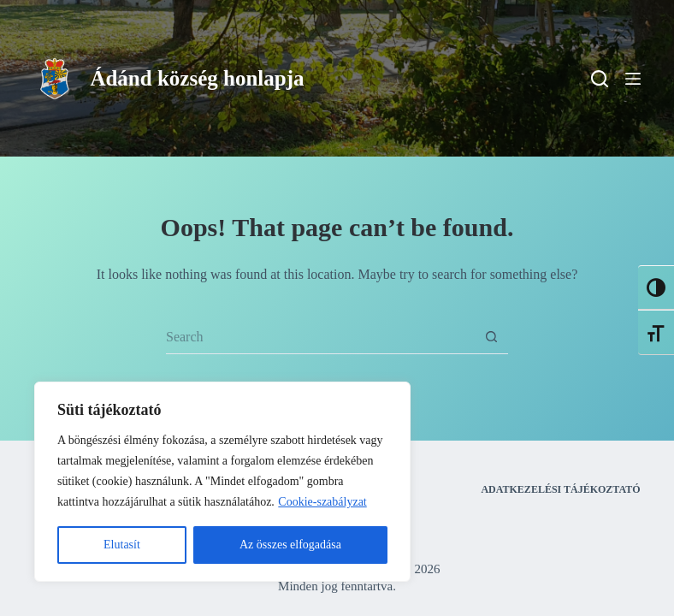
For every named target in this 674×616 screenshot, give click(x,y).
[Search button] (491, 337)
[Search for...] (320, 337)
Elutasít (122, 545)
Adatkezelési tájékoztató (560, 489)
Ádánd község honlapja (197, 78)
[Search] (600, 79)
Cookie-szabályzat (322, 502)
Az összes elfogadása (290, 545)
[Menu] (633, 79)
